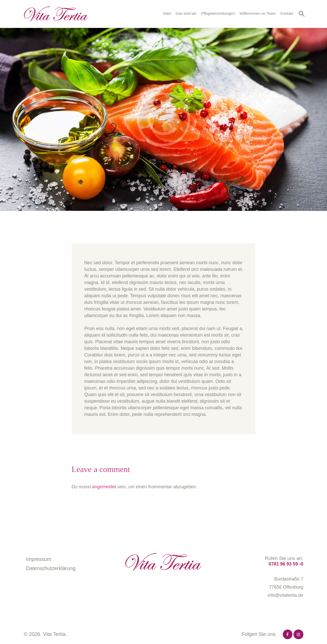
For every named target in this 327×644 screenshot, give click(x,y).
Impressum (39, 559)
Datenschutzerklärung (51, 568)
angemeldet (104, 487)
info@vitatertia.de (285, 595)
